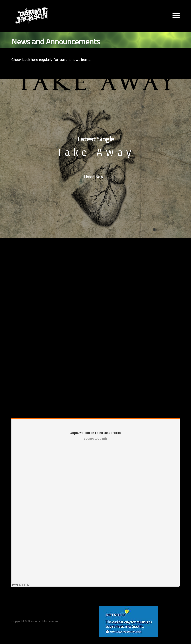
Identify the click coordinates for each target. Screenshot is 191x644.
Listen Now (96, 177)
